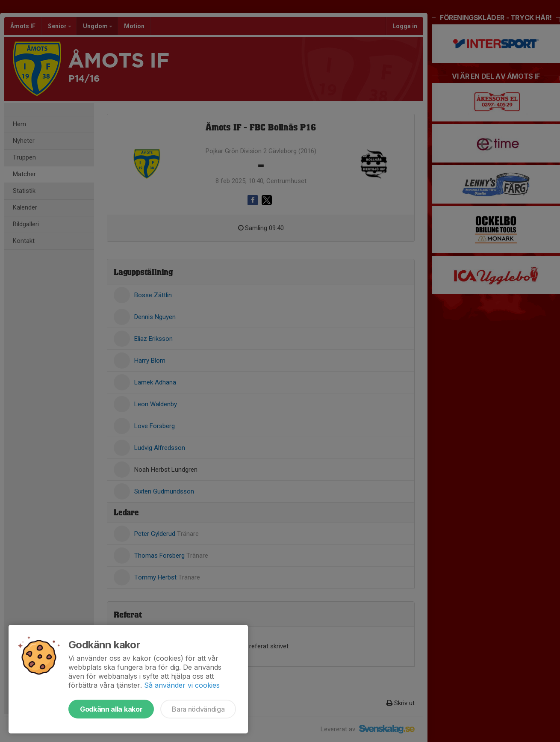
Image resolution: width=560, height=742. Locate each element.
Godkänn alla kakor (111, 709)
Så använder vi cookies (182, 685)
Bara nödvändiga (198, 709)
